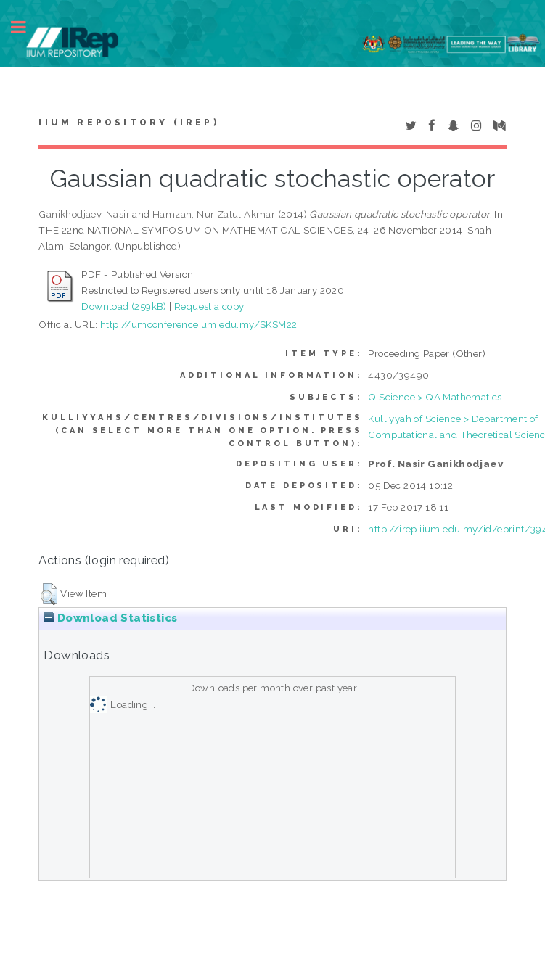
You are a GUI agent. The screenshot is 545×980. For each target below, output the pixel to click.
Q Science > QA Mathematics (435, 397)
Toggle (26, 27)
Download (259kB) (124, 306)
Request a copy (209, 306)
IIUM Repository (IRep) (128, 123)
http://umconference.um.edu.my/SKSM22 (198, 324)
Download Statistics (110, 618)
